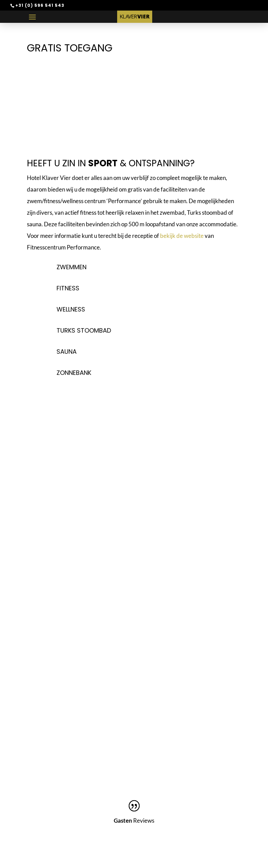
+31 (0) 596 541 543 (40, 5)
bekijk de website (182, 236)
